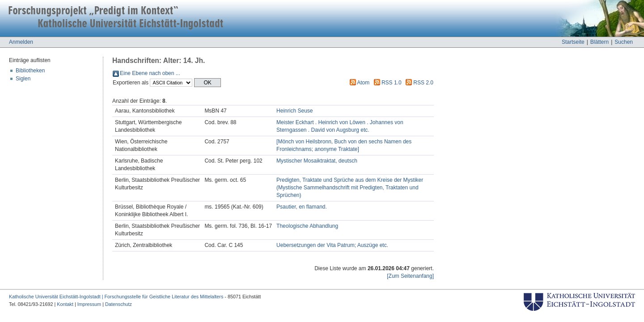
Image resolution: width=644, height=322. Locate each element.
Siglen (23, 79)
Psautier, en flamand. (302, 207)
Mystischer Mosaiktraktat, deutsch (317, 161)
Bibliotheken (30, 71)
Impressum (89, 304)
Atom (363, 83)
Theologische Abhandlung (307, 226)
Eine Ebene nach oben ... (150, 73)
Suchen (624, 42)
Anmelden (21, 42)
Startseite (573, 42)
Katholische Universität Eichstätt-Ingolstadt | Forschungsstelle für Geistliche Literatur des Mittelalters (116, 297)
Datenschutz (119, 304)
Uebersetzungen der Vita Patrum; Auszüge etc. (332, 245)
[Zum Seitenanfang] (410, 276)
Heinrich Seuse (294, 111)
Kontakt (65, 304)
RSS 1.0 (392, 83)
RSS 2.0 (423, 83)
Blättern (600, 42)
